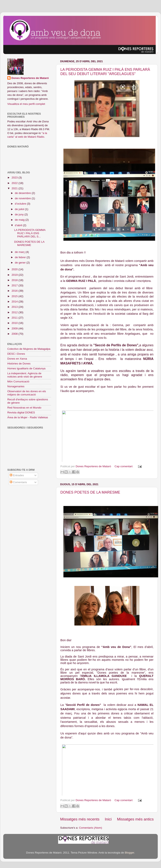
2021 (15, 188)
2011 (15, 318)
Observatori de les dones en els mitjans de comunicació (27, 393)
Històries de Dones (19, 364)
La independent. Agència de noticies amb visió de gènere (25, 375)
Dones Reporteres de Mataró (30, 78)
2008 (15, 334)
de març (20, 252)
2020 (15, 269)
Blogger (129, 853)
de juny (20, 214)
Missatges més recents (80, 819)
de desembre (23, 193)
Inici (108, 819)
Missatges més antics (135, 819)
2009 (15, 328)
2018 (15, 280)
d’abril (19, 225)
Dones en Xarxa (17, 359)
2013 (15, 307)
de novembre (23, 198)
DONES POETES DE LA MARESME (90, 492)
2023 (15, 178)
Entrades (17, 475)
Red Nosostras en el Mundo (24, 408)
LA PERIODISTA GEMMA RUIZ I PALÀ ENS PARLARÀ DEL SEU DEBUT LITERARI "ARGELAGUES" (105, 72)
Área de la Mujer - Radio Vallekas (28, 417)
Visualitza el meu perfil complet (26, 104)
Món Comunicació (18, 381)
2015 (15, 296)
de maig (20, 220)
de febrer (21, 257)
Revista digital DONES (21, 412)
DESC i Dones (16, 354)
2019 (15, 275)
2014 (15, 302)
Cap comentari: (124, 466)
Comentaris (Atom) (91, 828)
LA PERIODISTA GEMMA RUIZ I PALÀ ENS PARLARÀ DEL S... (30, 233)
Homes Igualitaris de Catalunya (26, 368)
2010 (15, 323)
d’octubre (21, 204)
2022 (15, 183)
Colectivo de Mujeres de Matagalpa (29, 349)
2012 (15, 312)
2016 (15, 291)
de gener (21, 263)
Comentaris (18, 482)
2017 (15, 285)
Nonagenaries (16, 386)
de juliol (20, 209)
